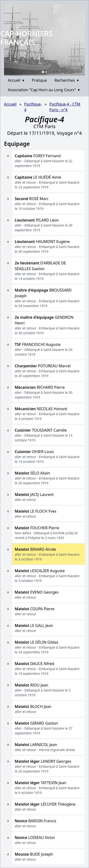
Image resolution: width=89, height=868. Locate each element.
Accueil (16, 80)
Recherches (67, 80)
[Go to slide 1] (43, 72)
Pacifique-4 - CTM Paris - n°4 (65, 107)
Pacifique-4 (33, 107)
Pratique (39, 80)
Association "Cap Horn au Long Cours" (44, 90)
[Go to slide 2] (46, 72)
